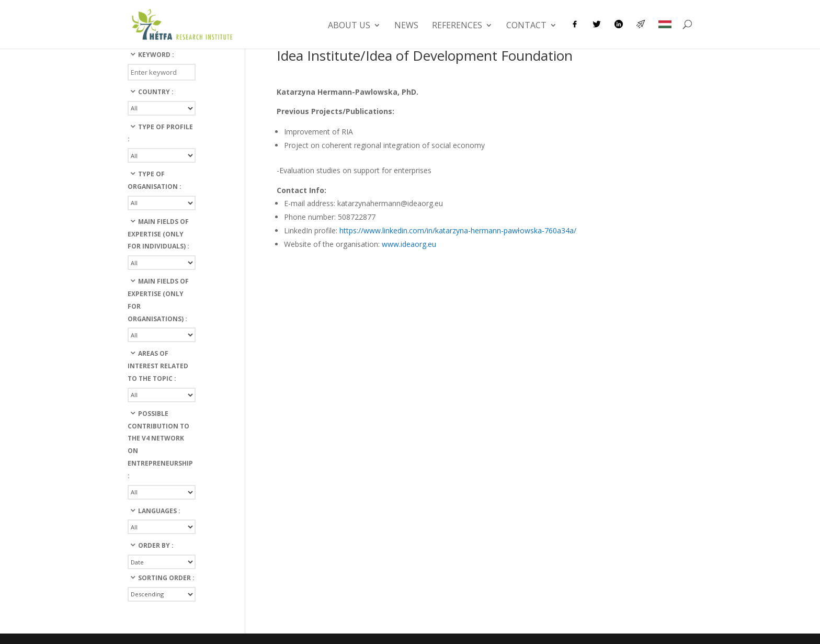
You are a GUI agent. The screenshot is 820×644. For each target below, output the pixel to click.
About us (349, 26)
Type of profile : (160, 133)
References (457, 26)
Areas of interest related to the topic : (158, 366)
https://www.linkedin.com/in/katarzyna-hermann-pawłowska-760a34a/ (458, 230)
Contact (526, 26)
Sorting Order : (166, 578)
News (406, 26)
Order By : (156, 545)
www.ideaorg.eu (409, 244)
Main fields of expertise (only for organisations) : (158, 300)
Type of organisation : (155, 180)
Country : (156, 92)
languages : (159, 511)
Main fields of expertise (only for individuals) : (158, 234)
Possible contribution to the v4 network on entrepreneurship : (160, 445)
